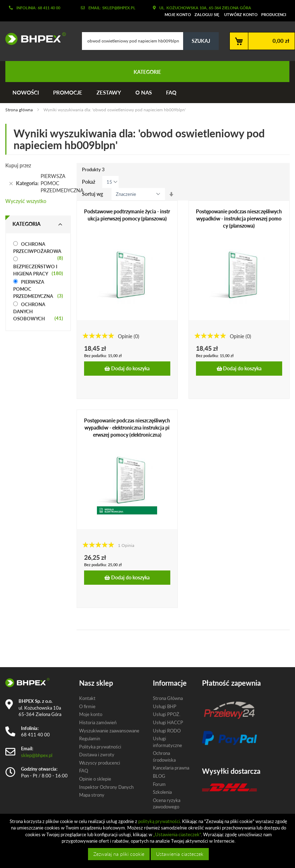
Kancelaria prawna (171, 768)
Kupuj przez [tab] (18, 165)
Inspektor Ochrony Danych (106, 787)
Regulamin (90, 738)
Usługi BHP (165, 706)
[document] (148, 841)
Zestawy (109, 92)
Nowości (26, 92)
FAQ (171, 92)
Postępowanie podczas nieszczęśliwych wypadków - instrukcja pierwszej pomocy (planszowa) (239, 219)
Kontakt (87, 698)
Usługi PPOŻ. (167, 714)
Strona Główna (168, 698)
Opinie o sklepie (95, 779)
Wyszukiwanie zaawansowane (109, 731)
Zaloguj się (207, 14)
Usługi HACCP (168, 722)
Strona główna (20, 110)
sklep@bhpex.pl (37, 755)
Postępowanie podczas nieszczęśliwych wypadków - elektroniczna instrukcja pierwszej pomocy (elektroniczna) (127, 428)
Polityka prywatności (100, 747)
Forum (159, 784)
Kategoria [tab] (27, 224)
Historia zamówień (98, 722)
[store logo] (33, 39)
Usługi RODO (167, 731)
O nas (144, 92)
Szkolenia (162, 792)
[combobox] (150, 41)
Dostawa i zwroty (97, 755)
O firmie (87, 706)
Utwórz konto (241, 14)
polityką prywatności (159, 821)
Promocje (68, 92)
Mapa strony (92, 795)
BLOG (159, 776)
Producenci (274, 14)
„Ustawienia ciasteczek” (177, 834)
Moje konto (178, 14)
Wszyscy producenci (100, 763)
